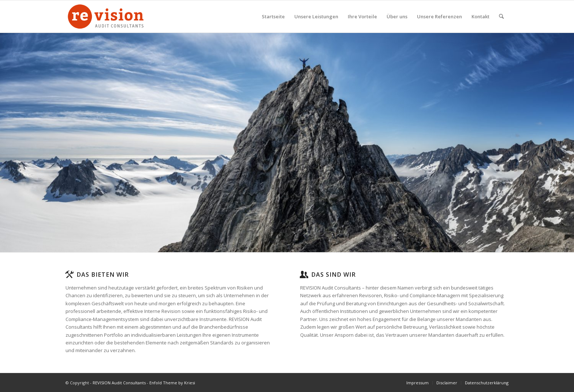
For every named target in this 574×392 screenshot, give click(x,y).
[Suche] (501, 16)
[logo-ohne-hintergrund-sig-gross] (106, 16)
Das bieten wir (103, 275)
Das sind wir (333, 275)
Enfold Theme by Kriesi (172, 383)
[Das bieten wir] (69, 275)
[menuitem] (273, 16)
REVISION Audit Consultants (119, 383)
